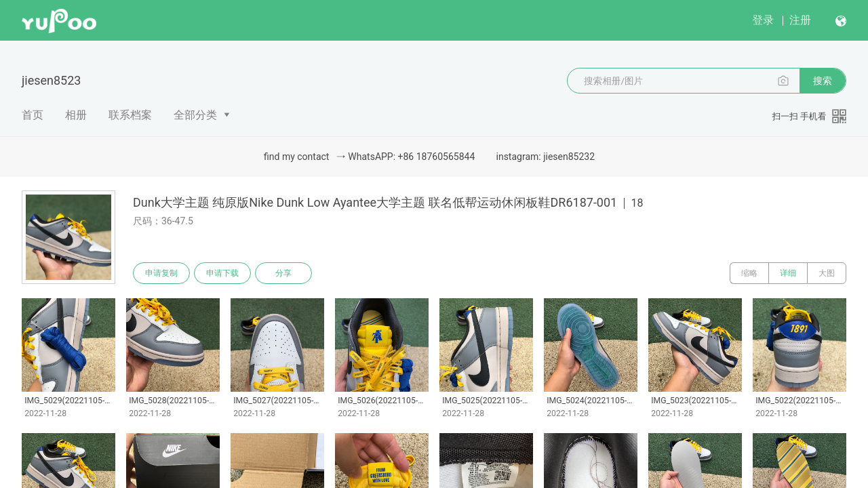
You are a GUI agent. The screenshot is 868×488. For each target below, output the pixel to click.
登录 (763, 20)
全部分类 (195, 115)
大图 (827, 273)
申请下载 (222, 273)
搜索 (823, 81)
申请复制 (161, 273)
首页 (33, 115)
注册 (800, 20)
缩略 (749, 273)
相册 (76, 115)
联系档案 (130, 115)
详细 (788, 273)
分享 (283, 273)
